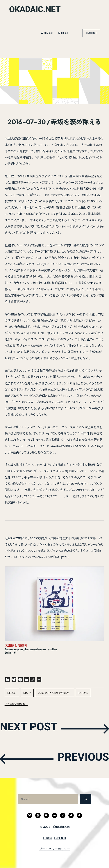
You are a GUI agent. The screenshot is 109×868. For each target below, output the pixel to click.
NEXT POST (33, 728)
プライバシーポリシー (55, 849)
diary (27, 693)
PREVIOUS (80, 759)
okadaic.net (37, 9)
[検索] (86, 799)
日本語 (48, 838)
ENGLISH (91, 33)
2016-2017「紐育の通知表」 (55, 693)
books (83, 693)
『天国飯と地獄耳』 (16, 704)
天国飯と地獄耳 (16, 645)
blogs (12, 693)
